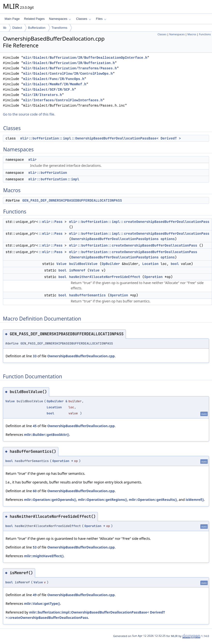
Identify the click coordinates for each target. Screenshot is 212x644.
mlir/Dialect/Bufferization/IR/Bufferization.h (69, 63)
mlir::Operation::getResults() (153, 500)
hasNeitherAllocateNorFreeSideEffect (105, 277)
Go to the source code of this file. (29, 114)
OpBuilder (111, 264)
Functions (205, 34)
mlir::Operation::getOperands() (50, 500)
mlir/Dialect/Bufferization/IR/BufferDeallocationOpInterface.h (85, 58)
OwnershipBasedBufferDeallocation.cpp (81, 356)
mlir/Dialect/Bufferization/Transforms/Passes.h (70, 68)
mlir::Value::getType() (42, 604)
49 (35, 595)
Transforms (59, 28)
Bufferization (37, 28)
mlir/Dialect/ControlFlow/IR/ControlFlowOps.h (68, 74)
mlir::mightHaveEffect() (44, 556)
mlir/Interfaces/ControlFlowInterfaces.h (63, 100)
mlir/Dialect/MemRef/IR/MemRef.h (55, 84)
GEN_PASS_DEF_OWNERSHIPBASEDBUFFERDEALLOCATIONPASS (72, 200)
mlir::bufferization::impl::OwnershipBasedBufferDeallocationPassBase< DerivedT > (101, 138)
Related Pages (34, 19)
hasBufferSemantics (87, 295)
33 (35, 356)
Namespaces (60, 19)
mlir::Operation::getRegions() (102, 500)
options (168, 239)
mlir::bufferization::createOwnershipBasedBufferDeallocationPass (133, 245)
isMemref (77, 270)
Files (101, 19)
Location (150, 264)
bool (175, 264)
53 (35, 547)
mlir (32, 160)
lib (5, 28)
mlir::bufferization (48, 173)
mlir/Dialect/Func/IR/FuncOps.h (54, 79)
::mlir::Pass (50, 222)
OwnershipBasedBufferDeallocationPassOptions (115, 239)
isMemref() (195, 500)
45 (35, 426)
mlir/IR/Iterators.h (43, 95)
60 (35, 491)
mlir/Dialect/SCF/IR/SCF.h (49, 90)
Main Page (12, 19)
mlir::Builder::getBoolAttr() (46, 435)
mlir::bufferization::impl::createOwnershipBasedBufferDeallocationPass (139, 222)
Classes (83, 19)
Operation (153, 277)
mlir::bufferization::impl (54, 179)
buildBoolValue (83, 264)
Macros (192, 34)
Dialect (17, 28)
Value (61, 264)
